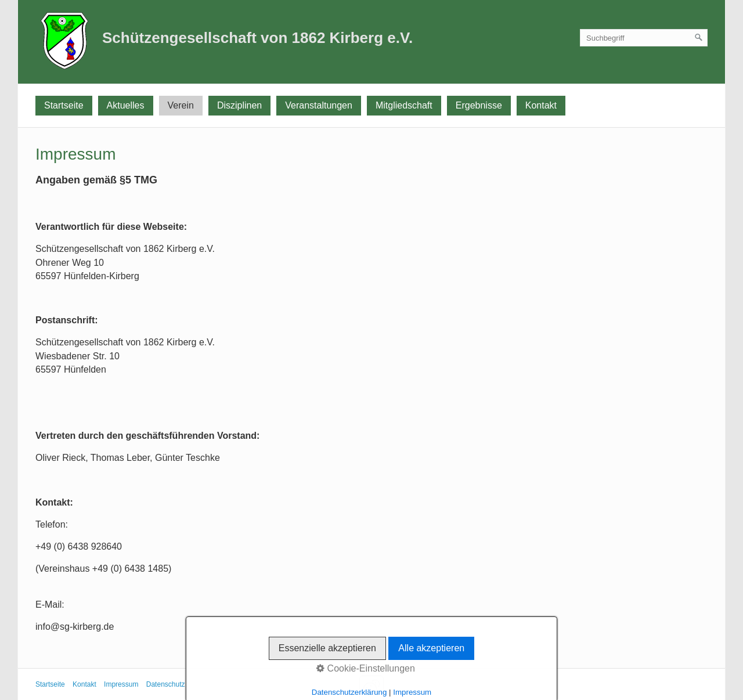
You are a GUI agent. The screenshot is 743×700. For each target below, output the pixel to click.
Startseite (64, 105)
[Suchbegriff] (644, 38)
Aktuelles (126, 105)
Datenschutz (166, 684)
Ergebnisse (479, 105)
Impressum (121, 684)
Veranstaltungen (319, 105)
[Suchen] (699, 38)
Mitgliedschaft (404, 105)
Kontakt (541, 105)
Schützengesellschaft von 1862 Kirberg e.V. (257, 38)
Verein (181, 105)
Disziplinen (239, 105)
